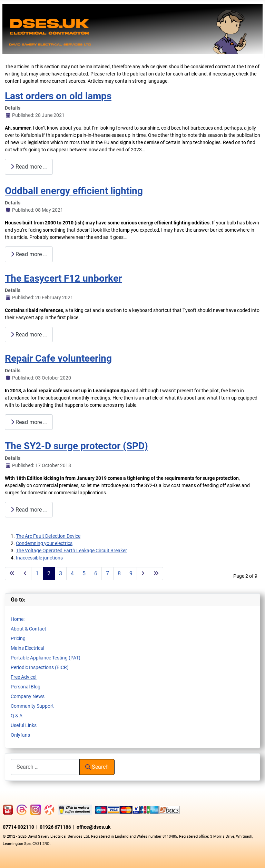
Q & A (17, 716)
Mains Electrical (27, 648)
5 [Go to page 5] (84, 573)
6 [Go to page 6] (96, 573)
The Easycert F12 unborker (63, 278)
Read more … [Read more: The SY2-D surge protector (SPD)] (29, 510)
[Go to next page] (143, 574)
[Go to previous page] (25, 574)
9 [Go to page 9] (131, 573)
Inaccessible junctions (39, 558)
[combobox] (45, 767)
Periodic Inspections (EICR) (40, 667)
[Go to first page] (12, 574)
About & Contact (28, 629)
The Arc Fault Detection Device (48, 536)
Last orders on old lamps (58, 96)
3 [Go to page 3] (61, 573)
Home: (18, 619)
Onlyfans (20, 735)
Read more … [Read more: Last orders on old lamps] (29, 167)
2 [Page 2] (49, 573)
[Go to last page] (156, 574)
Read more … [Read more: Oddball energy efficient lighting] (29, 254)
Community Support (32, 706)
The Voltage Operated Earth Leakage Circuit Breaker (71, 551)
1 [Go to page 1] (37, 573)
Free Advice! (24, 677)
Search (97, 767)
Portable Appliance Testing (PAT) (46, 658)
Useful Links (24, 725)
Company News (28, 696)
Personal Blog (26, 687)
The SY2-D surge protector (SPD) (76, 446)
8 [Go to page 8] (119, 573)
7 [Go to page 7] (107, 573)
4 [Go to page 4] (72, 573)
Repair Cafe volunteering (58, 358)
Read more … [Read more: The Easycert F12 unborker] (29, 335)
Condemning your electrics (44, 543)
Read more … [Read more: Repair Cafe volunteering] (29, 422)
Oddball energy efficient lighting (74, 191)
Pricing (18, 638)
